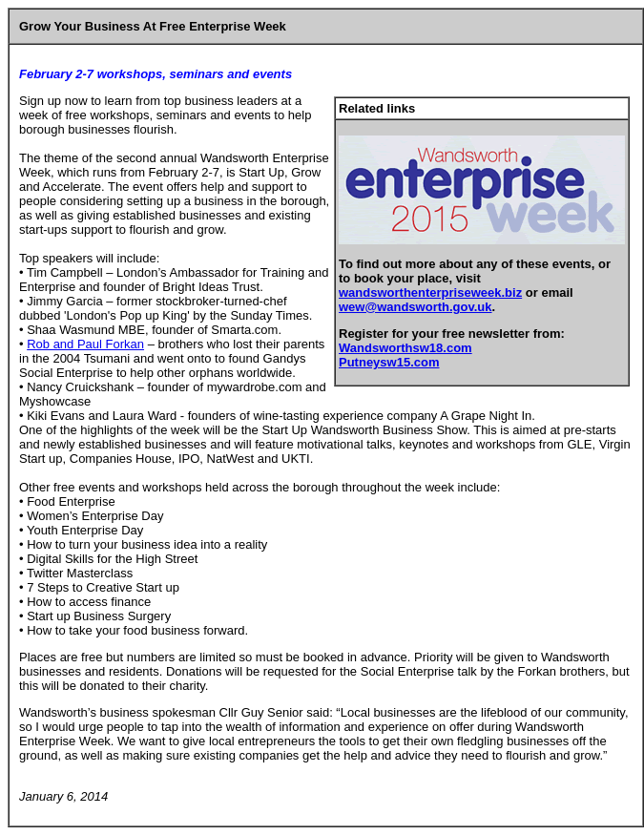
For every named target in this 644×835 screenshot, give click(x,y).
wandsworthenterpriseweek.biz (430, 292)
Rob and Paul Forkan (85, 344)
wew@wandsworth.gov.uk (415, 307)
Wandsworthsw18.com (405, 348)
